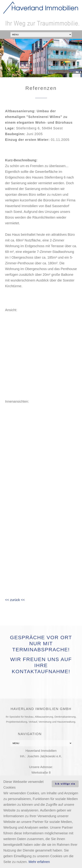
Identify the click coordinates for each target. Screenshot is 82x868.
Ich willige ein (65, 784)
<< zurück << (15, 600)
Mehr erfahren (39, 862)
